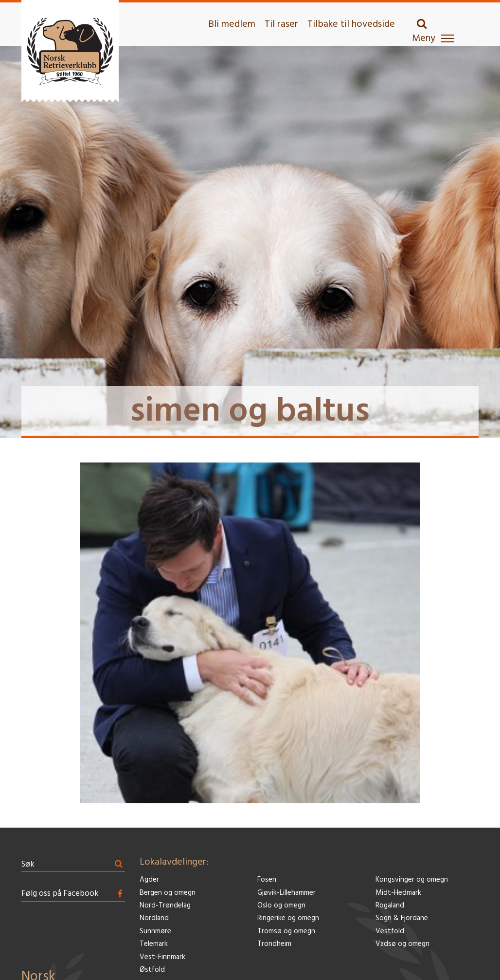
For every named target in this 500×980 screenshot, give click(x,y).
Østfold (152, 970)
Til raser (281, 24)
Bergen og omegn (168, 893)
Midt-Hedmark (398, 893)
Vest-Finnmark (162, 957)
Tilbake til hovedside (351, 24)
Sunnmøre (155, 932)
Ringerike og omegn (288, 918)
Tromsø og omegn (286, 932)
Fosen (267, 880)
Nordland (154, 918)
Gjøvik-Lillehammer (286, 893)
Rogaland (390, 906)
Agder (149, 880)
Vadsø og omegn (402, 944)
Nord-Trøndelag (165, 906)
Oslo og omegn (281, 906)
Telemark (154, 944)
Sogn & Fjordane (402, 918)
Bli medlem (232, 24)
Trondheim (274, 944)
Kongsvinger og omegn (412, 880)
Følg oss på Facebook (60, 894)
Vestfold (390, 932)
